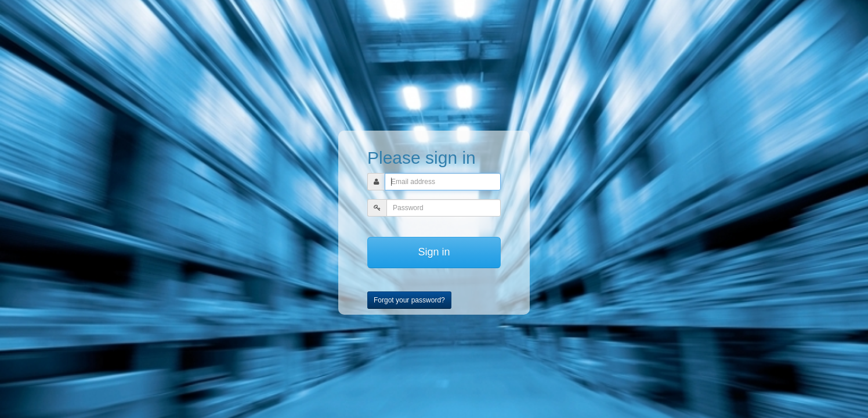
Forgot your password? (409, 300)
